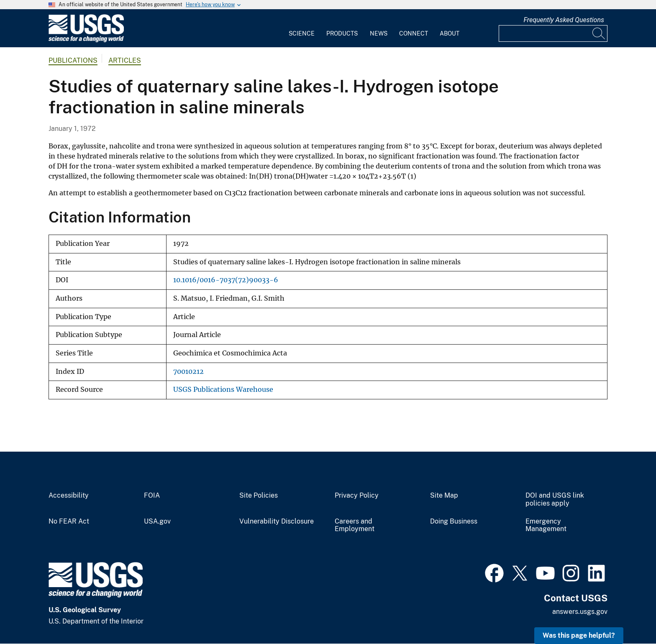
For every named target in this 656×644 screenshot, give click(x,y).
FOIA (152, 496)
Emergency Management (546, 525)
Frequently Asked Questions (564, 20)
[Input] (553, 33)
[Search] (599, 33)
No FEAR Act (69, 521)
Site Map (444, 496)
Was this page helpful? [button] (579, 635)
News (379, 33)
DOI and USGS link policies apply (555, 500)
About (450, 33)
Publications (73, 60)
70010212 (188, 372)
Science (302, 33)
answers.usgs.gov (580, 612)
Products (342, 33)
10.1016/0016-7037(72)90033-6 (226, 280)
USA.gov (157, 521)
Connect (414, 33)
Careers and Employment (355, 525)
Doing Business (454, 521)
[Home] (86, 40)
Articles (125, 60)
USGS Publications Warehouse (223, 390)
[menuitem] (302, 28)
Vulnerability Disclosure (277, 521)
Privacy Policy (357, 496)
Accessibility (69, 496)
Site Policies (259, 496)
